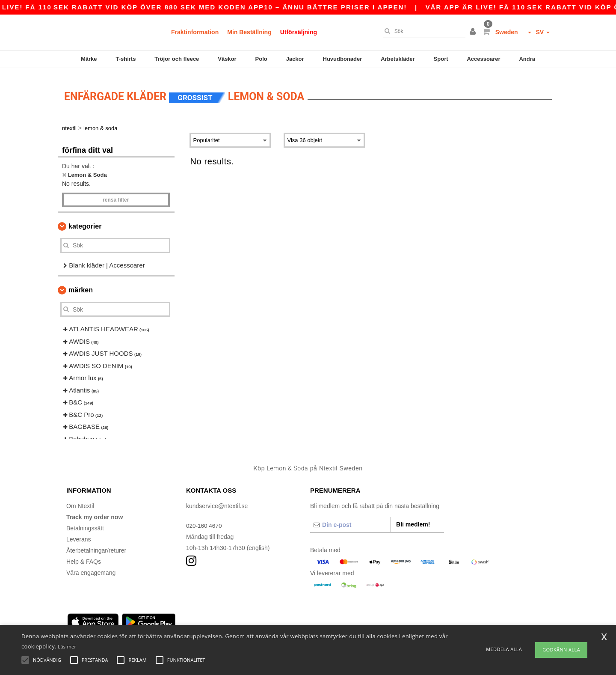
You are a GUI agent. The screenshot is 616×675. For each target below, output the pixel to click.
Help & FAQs (84, 556)
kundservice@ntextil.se (217, 500)
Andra (527, 59)
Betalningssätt (85, 523)
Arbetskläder (398, 59)
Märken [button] (81, 285)
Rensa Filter (116, 194)
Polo (261, 59)
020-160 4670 (204, 520)
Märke (89, 59)
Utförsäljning (299, 32)
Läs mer (67, 647)
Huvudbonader (343, 59)
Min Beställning (249, 32)
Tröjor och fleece (177, 59)
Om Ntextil (80, 500)
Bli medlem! (413, 519)
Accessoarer (483, 59)
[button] (474, 32)
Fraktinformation (195, 32)
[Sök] (422, 31)
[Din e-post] (350, 519)
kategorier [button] (85, 221)
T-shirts (126, 59)
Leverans (79, 534)
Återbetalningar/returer (96, 545)
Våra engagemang (91, 567)
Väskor (227, 59)
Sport (441, 59)
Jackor (295, 59)
